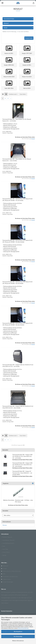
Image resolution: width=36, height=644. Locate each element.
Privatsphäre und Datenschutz (10, 577)
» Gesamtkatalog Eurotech (8, 543)
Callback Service (7, 579)
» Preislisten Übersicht (7, 537)
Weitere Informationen (18, 641)
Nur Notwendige (18, 636)
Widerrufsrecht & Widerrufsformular (12, 571)
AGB (4, 574)
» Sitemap (4, 555)
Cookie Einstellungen (8, 582)
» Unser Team (5, 549)
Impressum (6, 566)
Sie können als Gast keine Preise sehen (18, 505)
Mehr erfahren (5, 603)
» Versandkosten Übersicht (8, 540)
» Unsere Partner (5, 552)
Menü (2, 3)
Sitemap (5, 525)
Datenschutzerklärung (23, 628)
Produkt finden (29, 38)
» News (3, 546)
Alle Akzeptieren (18, 631)
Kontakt (5, 568)
